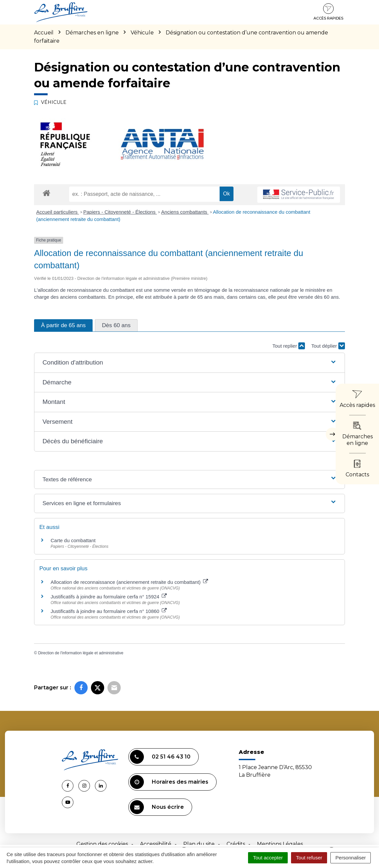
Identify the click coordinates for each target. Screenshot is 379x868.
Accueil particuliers (58, 212)
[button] (189, 363)
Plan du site (199, 844)
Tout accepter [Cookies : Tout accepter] (268, 858)
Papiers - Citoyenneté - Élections (120, 212)
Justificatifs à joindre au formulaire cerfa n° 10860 (109, 611)
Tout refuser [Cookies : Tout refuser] (309, 858)
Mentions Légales (280, 844)
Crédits (236, 844)
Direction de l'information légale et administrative (81, 653)
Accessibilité (156, 844)
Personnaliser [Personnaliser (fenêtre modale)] (351, 858)
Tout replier (289, 346)
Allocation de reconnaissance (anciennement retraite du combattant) (129, 582)
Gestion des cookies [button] (102, 844)
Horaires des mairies (169, 782)
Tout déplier (328, 346)
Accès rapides (328, 12)
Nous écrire (157, 807)
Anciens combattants (185, 212)
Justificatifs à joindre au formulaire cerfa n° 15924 (109, 597)
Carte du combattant (73, 540)
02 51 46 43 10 (160, 757)
